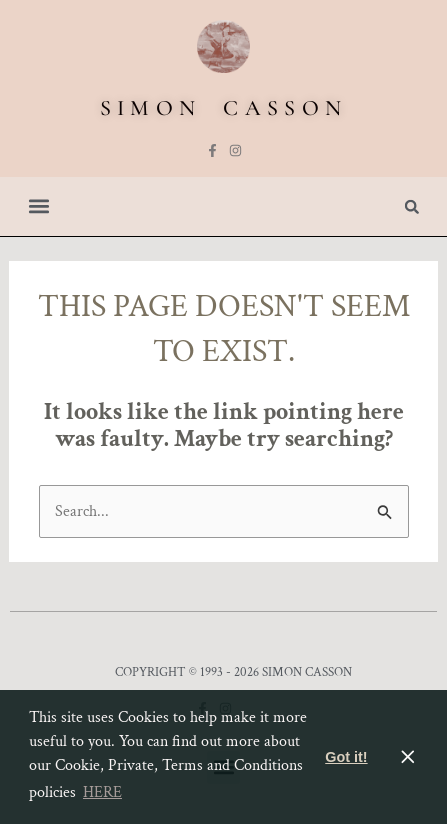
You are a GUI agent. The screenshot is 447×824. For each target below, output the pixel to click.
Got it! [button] (346, 757)
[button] (38, 206)
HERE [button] (102, 792)
